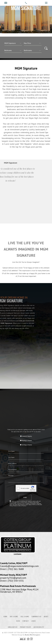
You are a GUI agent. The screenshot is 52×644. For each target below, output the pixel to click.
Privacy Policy (26, 627)
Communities (36, 617)
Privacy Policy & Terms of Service (22, 486)
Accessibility (39, 627)
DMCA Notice (13, 627)
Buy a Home (14, 617)
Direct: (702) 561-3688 (12, 569)
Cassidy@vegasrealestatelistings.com (19, 566)
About (46, 617)
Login (33, 621)
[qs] (33, 43)
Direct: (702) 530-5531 (12, 581)
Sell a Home (25, 617)
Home (5, 617)
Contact (26, 621)
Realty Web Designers (33, 635)
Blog (18, 621)
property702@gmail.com (13, 578)
